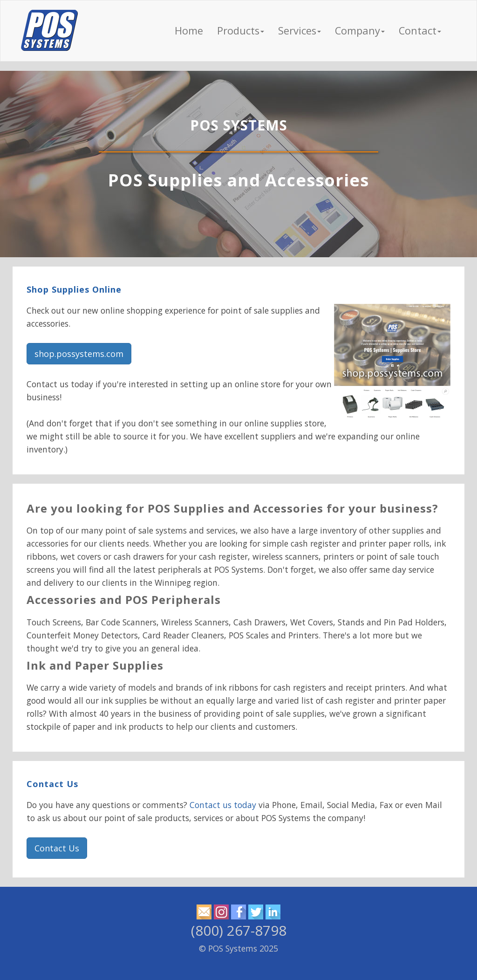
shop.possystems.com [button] (79, 354)
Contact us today (223, 805)
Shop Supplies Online (74, 289)
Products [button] (241, 31)
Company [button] (360, 31)
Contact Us (52, 784)
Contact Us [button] (57, 848)
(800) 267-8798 (239, 930)
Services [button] (300, 31)
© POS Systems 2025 (238, 948)
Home (189, 31)
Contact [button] (420, 31)
